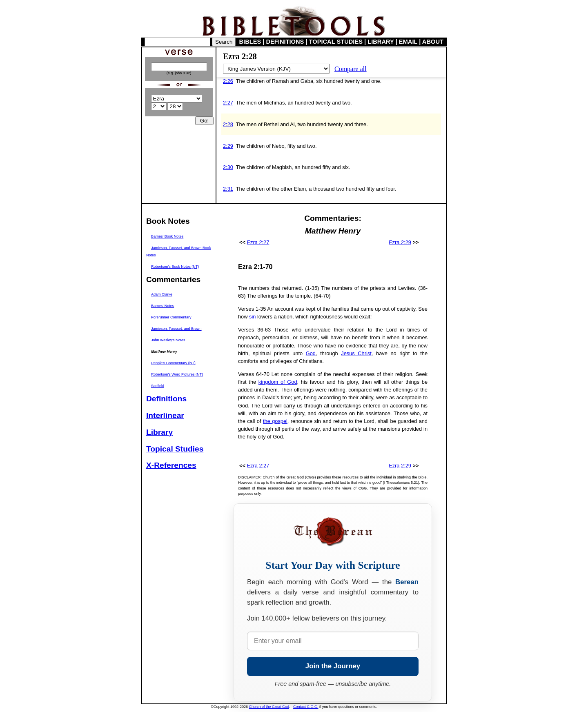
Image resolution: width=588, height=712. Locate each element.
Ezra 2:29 (400, 242)
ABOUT (433, 42)
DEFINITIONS (285, 42)
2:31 (228, 189)
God (311, 353)
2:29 (228, 146)
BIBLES (250, 42)
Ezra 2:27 (258, 242)
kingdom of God (278, 382)
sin (252, 317)
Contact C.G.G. (306, 707)
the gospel (275, 421)
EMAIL (408, 42)
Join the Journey (333, 666)
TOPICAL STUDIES (336, 42)
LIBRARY (381, 42)
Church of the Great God (269, 707)
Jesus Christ (356, 353)
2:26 (228, 81)
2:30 (228, 167)
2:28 (228, 124)
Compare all (351, 69)
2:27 (228, 103)
